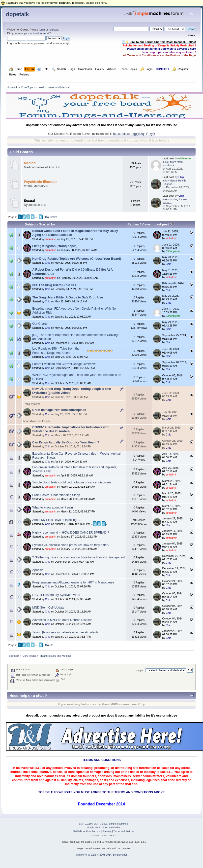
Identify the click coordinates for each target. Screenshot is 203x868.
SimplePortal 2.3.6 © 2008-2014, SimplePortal (101, 855)
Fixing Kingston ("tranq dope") (55, 246)
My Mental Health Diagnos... (174, 182)
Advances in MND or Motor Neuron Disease (62, 620)
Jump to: (140, 670)
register (53, 30)
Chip (181, 177)
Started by (47, 224)
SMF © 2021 (101, 824)
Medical (30, 163)
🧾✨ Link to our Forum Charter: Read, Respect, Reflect (159, 42)
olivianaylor (185, 158)
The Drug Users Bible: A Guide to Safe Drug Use (68, 297)
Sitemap (107, 831)
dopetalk (17, 14)
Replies (133, 224)
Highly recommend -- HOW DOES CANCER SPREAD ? (71, 533)
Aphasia (38, 570)
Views (146, 224)
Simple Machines (118, 824)
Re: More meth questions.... (173, 164)
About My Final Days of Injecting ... (56, 520)
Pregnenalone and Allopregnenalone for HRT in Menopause (73, 582)
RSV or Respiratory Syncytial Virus (56, 595)
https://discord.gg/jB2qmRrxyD (134, 134)
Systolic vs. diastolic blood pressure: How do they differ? (71, 545)
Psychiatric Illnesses (41, 182)
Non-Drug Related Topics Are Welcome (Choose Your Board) (77, 259)
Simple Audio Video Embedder (103, 827)
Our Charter (40, 324)
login (42, 30)
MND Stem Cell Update (48, 608)
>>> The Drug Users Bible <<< (54, 285)
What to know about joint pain (53, 507)
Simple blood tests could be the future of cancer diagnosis (72, 482)
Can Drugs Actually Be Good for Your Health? (66, 442)
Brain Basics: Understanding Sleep (56, 495)
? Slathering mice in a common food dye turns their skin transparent (79, 557)
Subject (31, 224)
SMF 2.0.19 (85, 824)
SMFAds (77, 831)
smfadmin (51, 239)
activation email (40, 33)
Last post (164, 224)
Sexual (29, 201)
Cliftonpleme (173, 251)
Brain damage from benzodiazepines (59, 410)
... (36, 217)
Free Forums (93, 831)
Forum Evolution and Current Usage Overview (64, 364)
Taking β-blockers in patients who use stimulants (65, 632)
